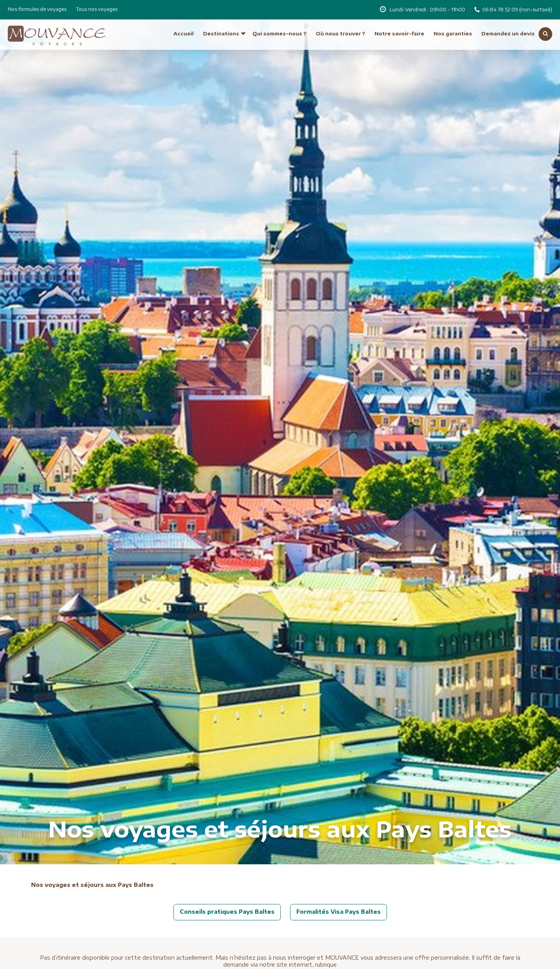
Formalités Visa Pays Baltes (339, 912)
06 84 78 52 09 (501, 10)
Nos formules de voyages (37, 9)
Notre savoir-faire (399, 34)
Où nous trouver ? (340, 34)
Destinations (221, 34)
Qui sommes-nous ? (279, 34)
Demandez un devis (508, 34)
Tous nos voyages (97, 9)
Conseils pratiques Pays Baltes (227, 912)
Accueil (184, 34)
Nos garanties (453, 34)
